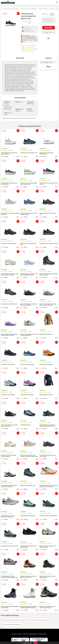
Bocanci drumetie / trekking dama (11, 9)
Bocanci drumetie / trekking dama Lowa (49, 9)
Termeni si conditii (17, 634)
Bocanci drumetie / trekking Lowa (29, 9)
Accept (35, 643)
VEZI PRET (48, 28)
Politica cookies (42, 634)
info (18, 156)
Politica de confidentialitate (30, 634)
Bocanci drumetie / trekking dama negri (13, 620)
